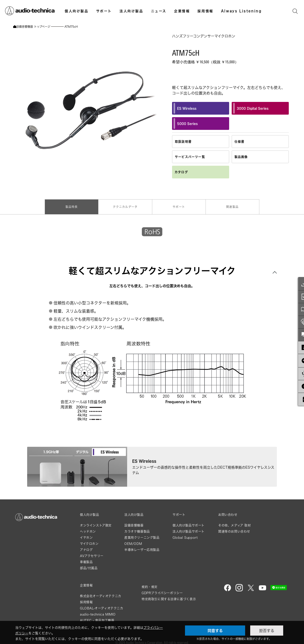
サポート (104, 11)
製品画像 (241, 157)
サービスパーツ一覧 (190, 157)
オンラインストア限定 (96, 522)
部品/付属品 (89, 565)
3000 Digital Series (251, 108)
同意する (215, 631)
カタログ (181, 172)
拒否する (267, 631)
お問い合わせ (228, 512)
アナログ (86, 547)
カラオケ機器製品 (137, 528)
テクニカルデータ (126, 206)
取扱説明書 (183, 142)
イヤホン (86, 535)
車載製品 (86, 559)
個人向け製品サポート (189, 522)
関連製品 (232, 206)
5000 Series (186, 124)
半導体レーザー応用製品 (142, 547)
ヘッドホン (88, 528)
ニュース (159, 11)
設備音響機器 (134, 522)
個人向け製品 (77, 11)
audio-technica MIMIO (98, 611)
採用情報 (205, 11)
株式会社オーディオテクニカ (101, 593)
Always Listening (241, 11)
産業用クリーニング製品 (142, 535)
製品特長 (73, 206)
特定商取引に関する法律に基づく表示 (169, 596)
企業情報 (182, 11)
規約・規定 (150, 584)
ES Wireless (185, 108)
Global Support (185, 535)
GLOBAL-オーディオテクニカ (102, 605)
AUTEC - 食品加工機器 (97, 617)
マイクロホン (89, 541)
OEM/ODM (133, 541)
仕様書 (240, 142)
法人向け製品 (131, 11)
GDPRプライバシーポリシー (162, 590)
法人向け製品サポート (189, 528)
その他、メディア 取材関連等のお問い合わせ (235, 525)
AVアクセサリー (92, 553)
